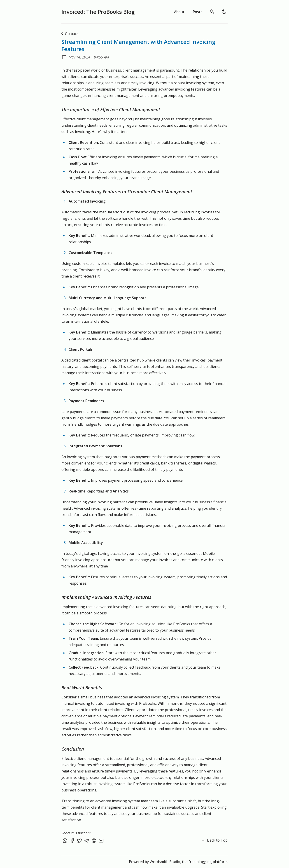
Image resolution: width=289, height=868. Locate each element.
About (179, 12)
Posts (197, 12)
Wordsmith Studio (165, 862)
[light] (224, 12)
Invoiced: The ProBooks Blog (98, 12)
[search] (212, 12)
